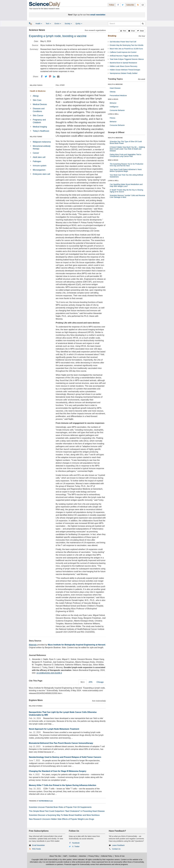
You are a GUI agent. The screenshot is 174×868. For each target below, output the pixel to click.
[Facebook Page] (118, 5)
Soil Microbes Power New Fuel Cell (123, 42)
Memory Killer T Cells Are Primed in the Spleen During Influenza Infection (63, 785)
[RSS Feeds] (138, 5)
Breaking (112, 36)
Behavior (113, 103)
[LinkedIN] (54, 77)
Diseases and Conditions (39, 110)
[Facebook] (42, 77)
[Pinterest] (50, 77)
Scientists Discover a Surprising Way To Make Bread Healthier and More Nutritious (64, 815)
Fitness (112, 118)
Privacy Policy (94, 856)
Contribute (73, 856)
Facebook (76, 843)
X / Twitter (76, 846)
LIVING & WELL (113, 114)
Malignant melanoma (42, 142)
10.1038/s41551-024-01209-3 (49, 673)
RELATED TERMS (36, 137)
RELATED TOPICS (36, 85)
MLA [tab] (83, 682)
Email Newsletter (38, 845)
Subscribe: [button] (130, 5)
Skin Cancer (38, 115)
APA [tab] (91, 682)
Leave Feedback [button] (118, 845)
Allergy (36, 96)
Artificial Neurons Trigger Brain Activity (124, 56)
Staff (65, 856)
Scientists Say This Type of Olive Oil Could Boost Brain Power (126, 142)
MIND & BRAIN (113, 99)
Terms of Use (120, 856)
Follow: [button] (112, 5)
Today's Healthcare (41, 131)
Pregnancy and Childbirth (39, 121)
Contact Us (116, 849)
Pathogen (37, 161)
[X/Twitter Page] (123, 5)
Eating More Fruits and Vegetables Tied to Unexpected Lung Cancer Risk (125, 155)
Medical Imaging (40, 127)
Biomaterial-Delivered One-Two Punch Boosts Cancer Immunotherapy (61, 743)
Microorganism (39, 170)
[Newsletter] (143, 5)
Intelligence (114, 107)
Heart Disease (115, 88)
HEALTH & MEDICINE (115, 84)
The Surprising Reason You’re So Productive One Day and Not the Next (126, 165)
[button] (123, 31)
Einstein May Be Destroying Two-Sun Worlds (127, 45)
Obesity (113, 92)
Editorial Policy (107, 856)
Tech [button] (48, 24)
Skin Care (37, 100)
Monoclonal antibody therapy (42, 147)
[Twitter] (46, 77)
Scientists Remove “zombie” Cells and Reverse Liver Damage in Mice (127, 196)
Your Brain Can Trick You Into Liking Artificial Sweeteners (126, 176)
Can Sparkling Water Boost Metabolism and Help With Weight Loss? (126, 185)
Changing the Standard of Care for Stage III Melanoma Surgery (58, 771)
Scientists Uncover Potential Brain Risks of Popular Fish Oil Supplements (60, 807)
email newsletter (98, 15)
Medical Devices (40, 104)
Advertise (83, 856)
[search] (143, 24)
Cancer (36, 153)
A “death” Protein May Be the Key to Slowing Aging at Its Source (126, 191)
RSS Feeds (36, 849)
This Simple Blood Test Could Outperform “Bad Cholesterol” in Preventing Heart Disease (67, 811)
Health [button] (39, 24)
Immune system (40, 166)
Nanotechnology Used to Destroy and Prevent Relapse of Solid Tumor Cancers (65, 757)
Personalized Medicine (118, 95)
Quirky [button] (79, 24)
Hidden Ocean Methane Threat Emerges (125, 70)
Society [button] (68, 24)
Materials (33, 645)
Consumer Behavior (117, 110)
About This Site (55, 856)
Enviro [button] (58, 24)
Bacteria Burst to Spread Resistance (123, 63)
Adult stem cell (39, 157)
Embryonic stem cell (41, 174)
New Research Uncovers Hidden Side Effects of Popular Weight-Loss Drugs (61, 819)
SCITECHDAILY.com (46, 801)
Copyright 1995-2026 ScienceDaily (45, 860)
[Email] (58, 77)
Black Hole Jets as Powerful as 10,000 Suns (126, 49)
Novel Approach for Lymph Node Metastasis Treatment (54, 729)
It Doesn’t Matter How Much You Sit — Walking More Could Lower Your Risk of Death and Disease (127, 149)
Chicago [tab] (100, 682)
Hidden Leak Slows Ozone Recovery (123, 66)
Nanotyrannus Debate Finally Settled (123, 73)
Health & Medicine (38, 91)
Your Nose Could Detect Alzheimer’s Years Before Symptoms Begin (126, 170)
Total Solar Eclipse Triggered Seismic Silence (127, 59)
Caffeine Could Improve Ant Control (123, 52)
